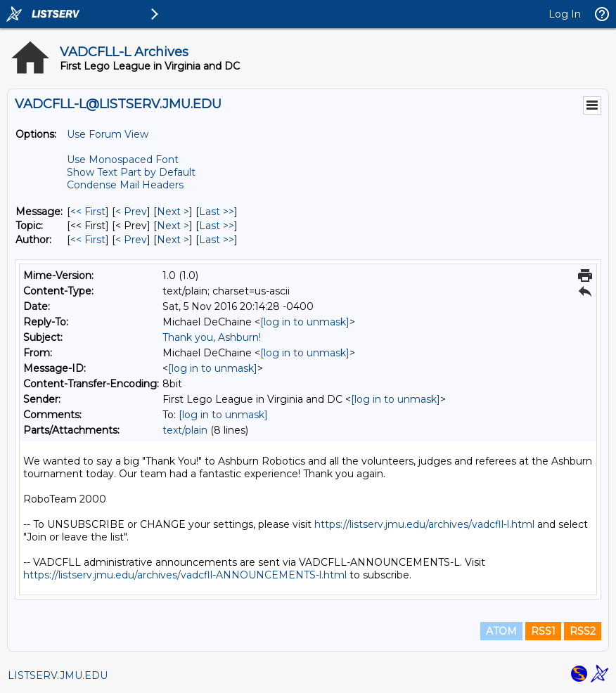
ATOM (501, 631)
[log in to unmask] (305, 322)
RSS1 (543, 631)
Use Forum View (108, 134)
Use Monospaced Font (123, 160)
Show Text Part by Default (131, 172)
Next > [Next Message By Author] (173, 240)
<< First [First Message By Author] (88, 240)
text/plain (185, 430)
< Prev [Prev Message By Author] (131, 240)
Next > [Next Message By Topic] (173, 226)
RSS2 (583, 631)
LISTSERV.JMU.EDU (58, 675)
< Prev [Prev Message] (131, 212)
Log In (565, 14)
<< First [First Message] (88, 212)
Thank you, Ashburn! (212, 337)
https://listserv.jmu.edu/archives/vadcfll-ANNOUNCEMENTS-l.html (185, 575)
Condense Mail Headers (125, 185)
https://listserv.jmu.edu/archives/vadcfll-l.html (424, 524)
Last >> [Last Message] (217, 212)
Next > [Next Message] (173, 212)
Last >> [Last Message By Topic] (217, 226)
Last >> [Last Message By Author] (217, 240)
